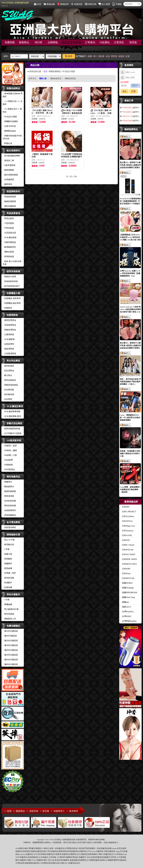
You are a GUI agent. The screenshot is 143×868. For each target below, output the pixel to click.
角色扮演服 (8, 578)
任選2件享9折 (9, 126)
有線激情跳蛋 (9, 197)
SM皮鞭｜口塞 (10, 455)
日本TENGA (126, 521)
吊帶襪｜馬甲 (9, 573)
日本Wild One (127, 550)
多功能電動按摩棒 (11, 156)
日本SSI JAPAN (128, 554)
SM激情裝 (8, 465)
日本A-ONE (126, 535)
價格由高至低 (70, 78)
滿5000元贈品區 (10, 655)
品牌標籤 (53, 42)
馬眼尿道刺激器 (10, 385)
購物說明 (63, 4)
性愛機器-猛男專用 (12, 298)
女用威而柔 (8, 180)
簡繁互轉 (90, 4)
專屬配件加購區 (10, 121)
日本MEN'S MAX (129, 564)
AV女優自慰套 (10, 238)
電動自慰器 (8, 252)
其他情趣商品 (9, 515)
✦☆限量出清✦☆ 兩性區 (12, 110)
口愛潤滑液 (8, 335)
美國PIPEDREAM (129, 593)
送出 (125, 91)
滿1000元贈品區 (10, 631)
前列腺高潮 (8, 394)
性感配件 (7, 583)
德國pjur (125, 602)
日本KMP (125, 569)
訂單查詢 (90, 42)
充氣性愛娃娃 (9, 242)
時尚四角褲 (8, 614)
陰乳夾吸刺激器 (10, 175)
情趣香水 (7, 482)
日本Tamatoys (127, 531)
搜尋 (69, 56)
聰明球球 (7, 184)
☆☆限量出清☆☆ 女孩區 (12, 103)
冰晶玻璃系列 (9, 510)
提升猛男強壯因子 (11, 286)
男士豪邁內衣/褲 (11, 609)
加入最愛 (104, 4)
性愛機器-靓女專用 (12, 303)
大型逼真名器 (9, 233)
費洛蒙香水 (8, 487)
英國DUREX (126, 583)
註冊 (133, 91)
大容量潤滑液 (9, 354)
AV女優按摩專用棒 (11, 412)
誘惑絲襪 (7, 568)
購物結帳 (49, 4)
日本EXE (125, 540)
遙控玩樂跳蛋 (9, 206)
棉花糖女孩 (8, 545)
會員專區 (74, 811)
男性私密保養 (9, 506)
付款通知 (105, 42)
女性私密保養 (9, 501)
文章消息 (119, 42)
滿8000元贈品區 (10, 664)
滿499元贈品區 (10, 636)
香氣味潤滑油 (9, 330)
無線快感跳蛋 (9, 201)
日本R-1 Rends (127, 545)
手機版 (117, 4)
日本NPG (125, 507)
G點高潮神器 (9, 165)
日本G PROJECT (128, 512)
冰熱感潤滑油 (9, 325)
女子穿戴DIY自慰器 (12, 433)
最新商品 (24, 42)
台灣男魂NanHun (128, 621)
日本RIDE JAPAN (129, 559)
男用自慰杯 (8, 218)
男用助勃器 (8, 257)
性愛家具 (7, 308)
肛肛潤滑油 (8, 371)
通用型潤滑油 (9, 320)
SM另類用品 (9, 469)
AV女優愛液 (9, 339)
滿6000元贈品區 (10, 660)
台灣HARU (126, 616)
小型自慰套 (8, 223)
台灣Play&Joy (127, 612)
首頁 (38, 4)
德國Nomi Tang (128, 597)
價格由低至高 (56, 78)
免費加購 (10, 42)
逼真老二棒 (8, 161)
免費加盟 (77, 4)
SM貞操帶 (8, 460)
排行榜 (38, 42)
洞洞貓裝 (7, 559)
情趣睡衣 (7, 564)
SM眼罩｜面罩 (10, 446)
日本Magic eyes (128, 526)
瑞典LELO (126, 607)
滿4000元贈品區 (10, 650)
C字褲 (6, 549)
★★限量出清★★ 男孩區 (12, 95)
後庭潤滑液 (8, 349)
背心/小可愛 (9, 540)
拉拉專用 (7, 399)
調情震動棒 (8, 170)
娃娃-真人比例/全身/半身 (12, 263)
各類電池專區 (9, 527)
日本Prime (125, 574)
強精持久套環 (9, 277)
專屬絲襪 (7, 604)
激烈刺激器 (8, 366)
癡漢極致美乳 (9, 247)
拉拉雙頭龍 (8, 390)
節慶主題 (7, 554)
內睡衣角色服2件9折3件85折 (12, 137)
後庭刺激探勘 (9, 491)
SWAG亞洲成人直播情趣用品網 (15, 4)
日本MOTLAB (127, 578)
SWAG (34, 860)
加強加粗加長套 (10, 281)
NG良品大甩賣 (10, 117)
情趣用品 (104, 848)
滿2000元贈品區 (10, 641)
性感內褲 (7, 587)
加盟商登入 (59, 811)
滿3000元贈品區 (10, 645)
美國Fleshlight (127, 588)
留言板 (133, 42)
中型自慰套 (8, 228)
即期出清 (7, 143)
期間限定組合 (9, 131)
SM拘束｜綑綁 (10, 450)
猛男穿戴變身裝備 (11, 429)
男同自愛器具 (9, 380)
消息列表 (34, 811)
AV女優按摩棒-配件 (12, 416)
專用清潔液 (8, 496)
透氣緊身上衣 (9, 619)
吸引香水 (7, 375)
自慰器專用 (8, 344)
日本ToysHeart (127, 516)
